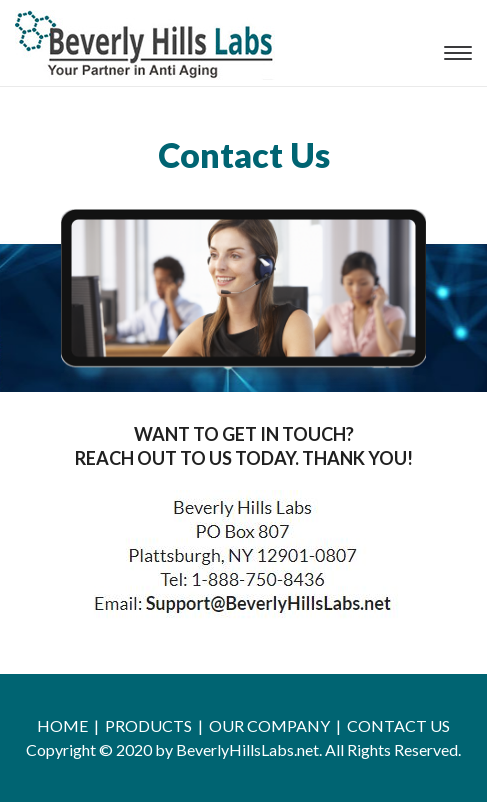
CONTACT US (398, 725)
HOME (62, 725)
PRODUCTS (148, 725)
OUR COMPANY (269, 725)
